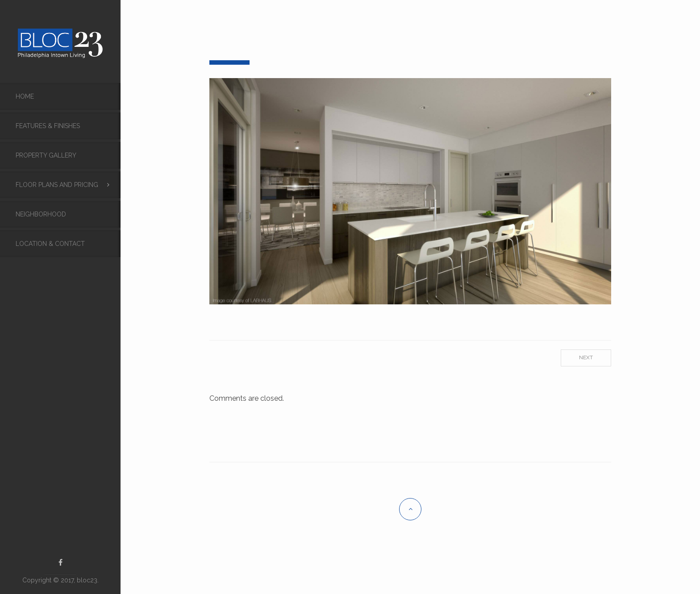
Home (25, 96)
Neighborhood (41, 214)
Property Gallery (46, 155)
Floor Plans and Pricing (57, 185)
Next (586, 357)
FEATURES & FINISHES (48, 126)
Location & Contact (50, 244)
